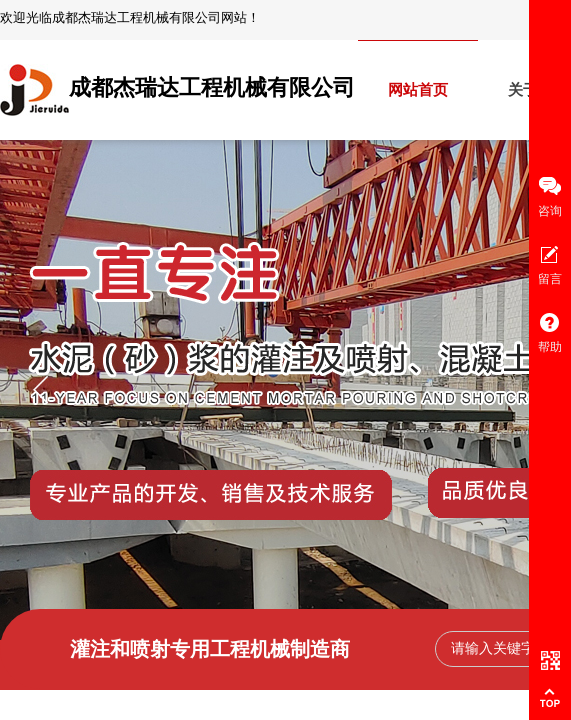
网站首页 (418, 90)
